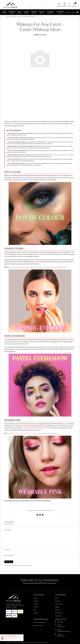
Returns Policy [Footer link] (59, 613)
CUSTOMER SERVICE (60, 595)
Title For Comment (9, 524)
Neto (36, 643)
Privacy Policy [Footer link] (58, 616)
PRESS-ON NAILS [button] (42, 12)
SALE (67, 12)
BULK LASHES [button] (19, 12)
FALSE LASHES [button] (4, 12)
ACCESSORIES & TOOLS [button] (60, 12)
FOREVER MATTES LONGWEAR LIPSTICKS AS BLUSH (24, 433)
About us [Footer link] (36, 598)
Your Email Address (9, 555)
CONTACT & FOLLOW (60, 619)
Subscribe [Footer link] (36, 613)
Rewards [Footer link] (36, 607)
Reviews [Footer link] (36, 604)
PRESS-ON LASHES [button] (34, 12)
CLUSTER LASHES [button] (26, 12)
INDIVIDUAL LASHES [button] (12, 12)
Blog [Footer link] (35, 610)
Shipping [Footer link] (57, 607)
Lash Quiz (59, 6)
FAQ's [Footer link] (56, 598)
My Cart (74, 6)
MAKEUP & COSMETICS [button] (50, 12)
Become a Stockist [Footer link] (38, 625)
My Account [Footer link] (58, 601)
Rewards (64, 6)
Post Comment (9, 562)
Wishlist (69, 6)
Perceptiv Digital (45, 643)
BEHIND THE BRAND (39, 595)
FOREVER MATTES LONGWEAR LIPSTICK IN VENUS (37, 428)
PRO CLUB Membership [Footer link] (40, 622)
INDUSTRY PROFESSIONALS (41, 619)
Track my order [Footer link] (59, 604)
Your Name (7, 550)
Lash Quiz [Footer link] (36, 601)
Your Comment (8, 530)
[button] (60, 5)
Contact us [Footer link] (58, 610)
